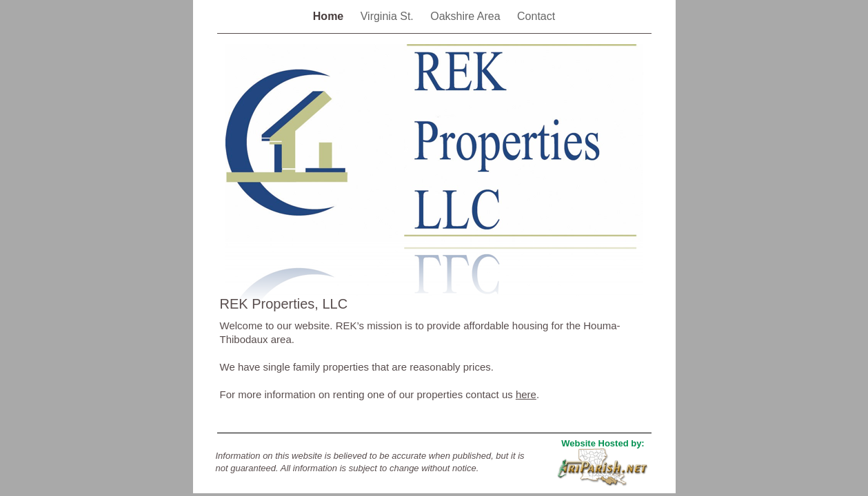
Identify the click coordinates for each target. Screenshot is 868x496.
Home (330, 16)
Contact (536, 16)
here (526, 394)
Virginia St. (389, 16)
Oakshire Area (467, 16)
